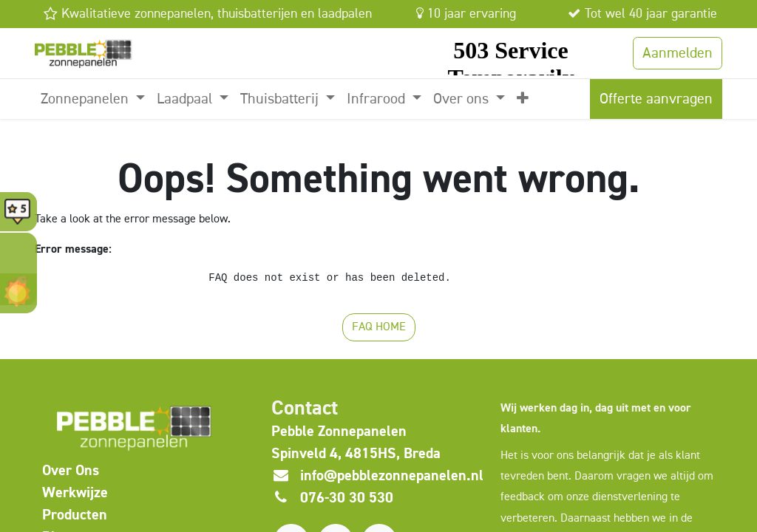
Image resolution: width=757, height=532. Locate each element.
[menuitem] (93, 99)
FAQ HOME (379, 327)
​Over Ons (71, 470)
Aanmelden (678, 53)
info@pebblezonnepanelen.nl (392, 475)
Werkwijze (75, 492)
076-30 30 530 (347, 498)
